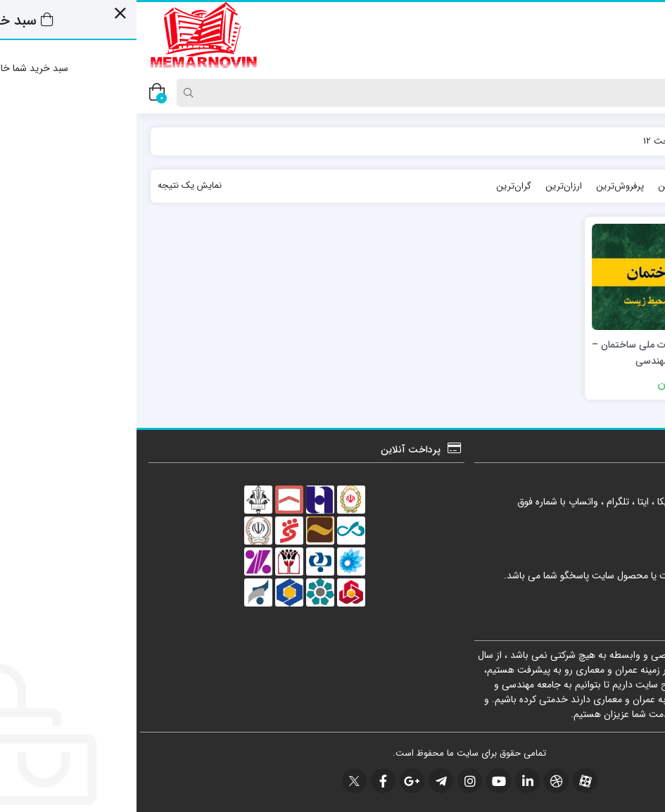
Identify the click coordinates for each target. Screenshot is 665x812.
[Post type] (632, 93)
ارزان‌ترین (427, 186)
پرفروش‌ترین (483, 186)
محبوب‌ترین (544, 186)
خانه (636, 141)
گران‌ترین (377, 186)
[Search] (337, 93)
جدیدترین (600, 186)
